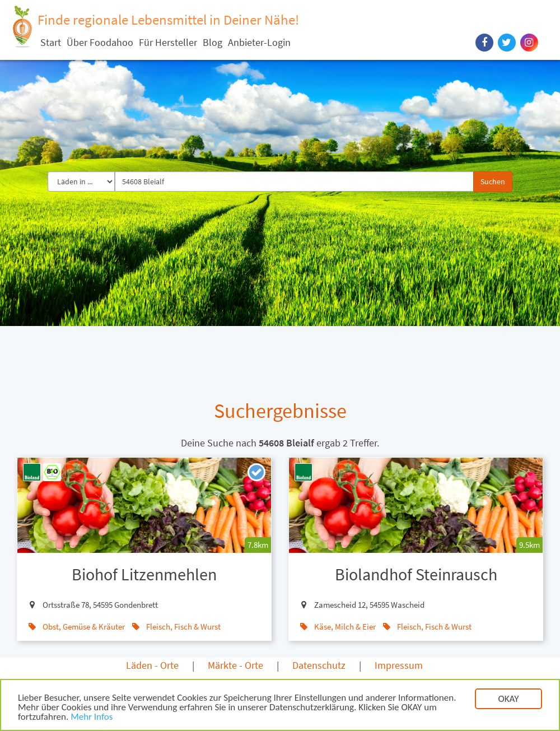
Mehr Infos (92, 722)
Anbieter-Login (259, 42)
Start (51, 42)
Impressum (399, 665)
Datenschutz (319, 665)
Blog (213, 42)
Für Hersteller (168, 42)
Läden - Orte (152, 665)
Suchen (493, 181)
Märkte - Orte (235, 665)
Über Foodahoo (100, 42)
